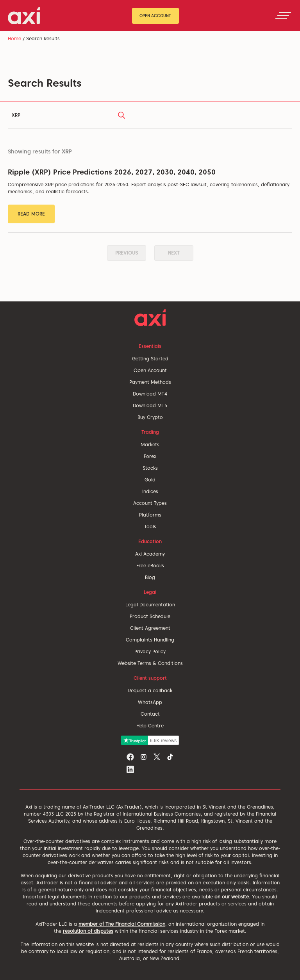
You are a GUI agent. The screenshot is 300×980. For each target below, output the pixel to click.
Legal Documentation (150, 605)
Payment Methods (150, 382)
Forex (150, 456)
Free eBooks (150, 566)
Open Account (155, 16)
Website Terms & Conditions (150, 663)
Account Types (150, 503)
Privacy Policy (150, 651)
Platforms (150, 515)
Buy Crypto (150, 417)
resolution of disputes (88, 931)
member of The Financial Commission (122, 924)
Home (14, 38)
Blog (150, 577)
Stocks (150, 468)
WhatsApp (150, 702)
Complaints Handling (150, 640)
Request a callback (150, 690)
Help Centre (150, 726)
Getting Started (150, 359)
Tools (150, 527)
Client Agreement (150, 628)
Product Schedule (150, 616)
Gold (150, 480)
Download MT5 (150, 405)
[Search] (67, 115)
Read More (31, 214)
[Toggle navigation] (283, 16)
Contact (150, 714)
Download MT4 (150, 394)
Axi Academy (150, 554)
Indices (150, 491)
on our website (232, 897)
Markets (150, 445)
